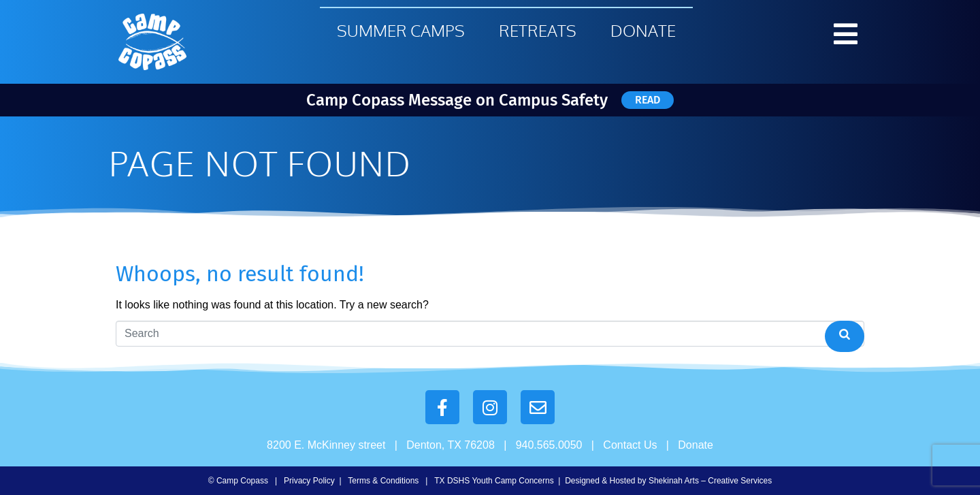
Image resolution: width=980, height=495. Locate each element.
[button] (846, 34)
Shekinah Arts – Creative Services (710, 481)
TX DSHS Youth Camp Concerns (494, 481)
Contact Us (630, 445)
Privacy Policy (309, 481)
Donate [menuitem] (643, 30)
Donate (696, 445)
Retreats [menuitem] (538, 30)
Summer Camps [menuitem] (401, 30)
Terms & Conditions (383, 481)
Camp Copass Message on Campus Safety (457, 100)
